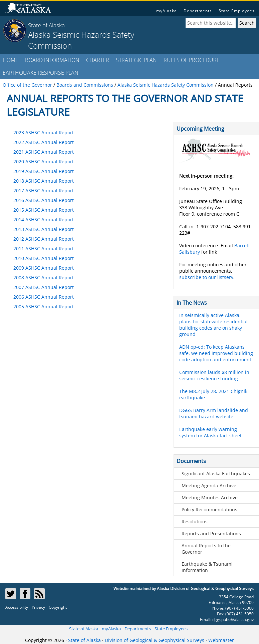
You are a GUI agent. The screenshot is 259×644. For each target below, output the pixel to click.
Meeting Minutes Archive (210, 497)
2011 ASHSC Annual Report (44, 248)
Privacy (38, 607)
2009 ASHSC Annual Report (44, 268)
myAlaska (167, 11)
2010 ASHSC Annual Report (44, 258)
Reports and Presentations (211, 533)
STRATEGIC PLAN (136, 60)
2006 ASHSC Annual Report (44, 297)
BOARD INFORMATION (52, 60)
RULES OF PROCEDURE (192, 60)
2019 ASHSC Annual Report (44, 171)
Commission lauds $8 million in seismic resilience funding (214, 375)
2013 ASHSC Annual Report (44, 229)
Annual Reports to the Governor (206, 549)
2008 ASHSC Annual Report (44, 277)
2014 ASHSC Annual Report (44, 219)
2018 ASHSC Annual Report (44, 181)
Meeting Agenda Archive (209, 485)
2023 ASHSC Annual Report (44, 132)
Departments (198, 11)
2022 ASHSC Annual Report (44, 142)
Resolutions (195, 521)
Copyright (58, 607)
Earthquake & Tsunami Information (207, 567)
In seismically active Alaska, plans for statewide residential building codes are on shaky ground (213, 325)
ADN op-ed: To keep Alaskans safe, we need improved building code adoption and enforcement (216, 353)
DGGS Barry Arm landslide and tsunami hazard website (214, 413)
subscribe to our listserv (206, 277)
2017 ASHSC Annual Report (44, 190)
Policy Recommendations (209, 509)
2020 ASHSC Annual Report (44, 161)
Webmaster (221, 640)
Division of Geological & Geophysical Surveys (155, 640)
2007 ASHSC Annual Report (44, 287)
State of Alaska (46, 25)
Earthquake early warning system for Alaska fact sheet (210, 432)
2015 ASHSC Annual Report (44, 210)
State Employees (237, 11)
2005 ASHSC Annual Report (44, 306)
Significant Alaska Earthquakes (216, 473)
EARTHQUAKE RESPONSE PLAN (41, 73)
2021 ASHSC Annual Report (44, 152)
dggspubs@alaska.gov (233, 619)
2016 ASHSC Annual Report (44, 200)
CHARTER (98, 60)
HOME (11, 60)
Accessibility (17, 607)
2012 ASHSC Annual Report (44, 239)
